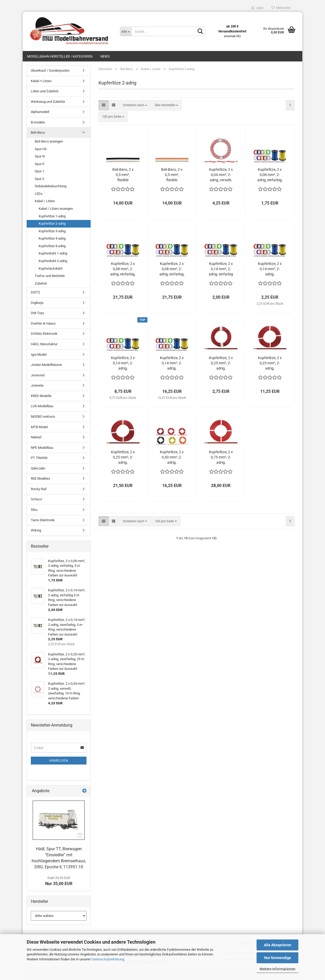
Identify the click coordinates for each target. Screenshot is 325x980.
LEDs (39, 194)
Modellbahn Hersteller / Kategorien (60, 56)
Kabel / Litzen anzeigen (56, 209)
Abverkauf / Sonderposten (50, 70)
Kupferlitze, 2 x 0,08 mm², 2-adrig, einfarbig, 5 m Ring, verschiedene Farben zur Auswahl (270, 175)
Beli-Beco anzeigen (49, 141)
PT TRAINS (39, 458)
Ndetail (36, 437)
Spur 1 (39, 171)
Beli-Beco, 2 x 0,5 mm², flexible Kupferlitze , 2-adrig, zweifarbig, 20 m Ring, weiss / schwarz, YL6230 (123, 175)
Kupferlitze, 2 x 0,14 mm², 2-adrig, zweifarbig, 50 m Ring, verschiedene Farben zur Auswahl (172, 363)
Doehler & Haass (43, 323)
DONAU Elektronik (44, 334)
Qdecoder (38, 468)
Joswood (38, 375)
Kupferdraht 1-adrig (53, 253)
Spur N (40, 156)
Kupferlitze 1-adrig (52, 216)
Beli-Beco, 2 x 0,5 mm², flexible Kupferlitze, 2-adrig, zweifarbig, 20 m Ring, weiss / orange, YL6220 (172, 175)
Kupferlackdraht (51, 268)
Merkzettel (281, 8)
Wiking (36, 530)
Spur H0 (41, 149)
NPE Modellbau (42, 448)
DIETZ (36, 292)
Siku (34, 510)
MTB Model (39, 427)
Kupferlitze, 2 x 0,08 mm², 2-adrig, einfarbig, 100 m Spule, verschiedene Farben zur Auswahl (172, 269)
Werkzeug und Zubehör (48, 102)
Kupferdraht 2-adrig (53, 261)
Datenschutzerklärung (108, 959)
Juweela (37, 385)
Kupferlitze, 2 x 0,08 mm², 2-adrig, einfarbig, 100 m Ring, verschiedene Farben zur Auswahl (123, 269)
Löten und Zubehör (45, 91)
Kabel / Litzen (45, 201)
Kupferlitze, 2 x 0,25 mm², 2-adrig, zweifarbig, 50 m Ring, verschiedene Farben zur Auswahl (123, 457)
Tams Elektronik (43, 520)
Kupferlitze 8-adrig (52, 246)
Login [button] (257, 8)
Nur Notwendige (278, 958)
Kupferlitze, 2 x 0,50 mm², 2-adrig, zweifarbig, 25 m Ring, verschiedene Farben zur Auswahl (172, 457)
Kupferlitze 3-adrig (52, 231)
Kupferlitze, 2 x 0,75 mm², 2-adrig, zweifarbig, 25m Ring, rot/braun (221, 457)
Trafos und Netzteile (50, 276)
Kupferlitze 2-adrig (52, 223)
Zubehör (41, 283)
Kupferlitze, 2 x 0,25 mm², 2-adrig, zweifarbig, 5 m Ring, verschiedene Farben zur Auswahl (221, 363)
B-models (38, 122)
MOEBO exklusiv (43, 417)
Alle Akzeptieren (278, 945)
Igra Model (39, 355)
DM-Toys (37, 313)
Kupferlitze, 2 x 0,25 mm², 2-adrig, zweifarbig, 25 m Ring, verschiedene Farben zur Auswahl (270, 363)
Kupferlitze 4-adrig (52, 238)
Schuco (36, 499)
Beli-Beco (38, 132)
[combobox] (135, 105)
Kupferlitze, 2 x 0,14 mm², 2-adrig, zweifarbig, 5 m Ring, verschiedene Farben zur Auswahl (270, 269)
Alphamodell (40, 112)
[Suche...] (126, 31)
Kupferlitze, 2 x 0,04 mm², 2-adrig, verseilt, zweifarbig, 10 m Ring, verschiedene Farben (221, 175)
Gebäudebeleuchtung (51, 186)
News (105, 56)
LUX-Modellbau (42, 406)
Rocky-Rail (39, 489)
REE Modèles (40, 478)
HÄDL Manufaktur (44, 344)
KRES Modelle (41, 396)
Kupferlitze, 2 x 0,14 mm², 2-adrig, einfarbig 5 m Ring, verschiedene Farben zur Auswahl (221, 269)
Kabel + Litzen (41, 81)
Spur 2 (39, 179)
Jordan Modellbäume (46, 365)
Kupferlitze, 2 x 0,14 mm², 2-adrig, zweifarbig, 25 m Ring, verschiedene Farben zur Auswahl (123, 363)
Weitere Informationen (277, 969)
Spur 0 (39, 164)
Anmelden (59, 761)
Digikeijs (37, 303)
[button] (104, 105)
